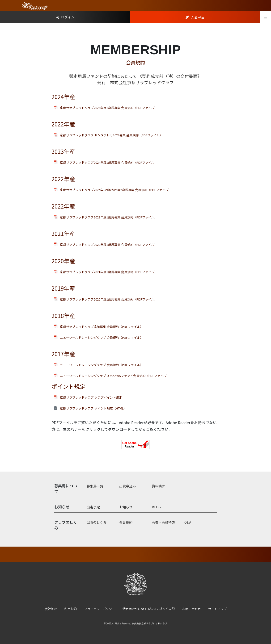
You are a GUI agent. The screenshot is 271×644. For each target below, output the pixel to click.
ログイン (65, 17)
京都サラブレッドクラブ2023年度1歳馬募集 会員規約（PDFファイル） (109, 217)
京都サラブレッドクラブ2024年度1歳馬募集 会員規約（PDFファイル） (109, 162)
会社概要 (51, 609)
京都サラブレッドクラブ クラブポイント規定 (91, 397)
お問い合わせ (191, 609)
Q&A (188, 522)
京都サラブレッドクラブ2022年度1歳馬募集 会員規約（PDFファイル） (109, 245)
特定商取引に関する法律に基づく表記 (149, 609)
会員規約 (126, 522)
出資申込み (127, 486)
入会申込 (195, 17)
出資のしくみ (97, 522)
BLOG (156, 507)
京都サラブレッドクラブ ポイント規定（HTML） (93, 408)
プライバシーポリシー (100, 609)
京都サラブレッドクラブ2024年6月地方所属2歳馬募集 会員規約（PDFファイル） (116, 190)
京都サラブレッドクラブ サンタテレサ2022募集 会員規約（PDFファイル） (111, 135)
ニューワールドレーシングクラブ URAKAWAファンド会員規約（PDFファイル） (115, 376)
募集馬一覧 (95, 486)
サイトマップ (217, 609)
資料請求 (158, 486)
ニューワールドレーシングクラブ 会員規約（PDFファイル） (102, 337)
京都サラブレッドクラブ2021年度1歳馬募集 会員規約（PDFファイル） (109, 272)
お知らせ (126, 507)
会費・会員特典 (163, 522)
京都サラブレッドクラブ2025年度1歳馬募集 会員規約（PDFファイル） (109, 108)
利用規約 (71, 609)
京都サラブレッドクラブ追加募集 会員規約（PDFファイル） (102, 327)
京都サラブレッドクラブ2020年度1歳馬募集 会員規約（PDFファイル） (109, 299)
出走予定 (93, 507)
